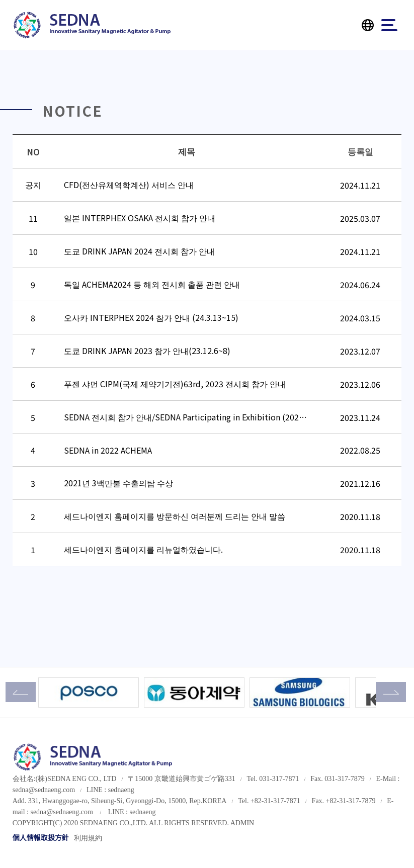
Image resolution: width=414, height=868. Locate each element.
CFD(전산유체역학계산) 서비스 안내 (129, 185)
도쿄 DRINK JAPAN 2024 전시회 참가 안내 (139, 251)
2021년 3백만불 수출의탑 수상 (118, 483)
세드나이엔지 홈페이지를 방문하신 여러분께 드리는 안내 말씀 (175, 516)
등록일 (360, 151)
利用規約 (88, 838)
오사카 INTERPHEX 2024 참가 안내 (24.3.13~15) (151, 317)
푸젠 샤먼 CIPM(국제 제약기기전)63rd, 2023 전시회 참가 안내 (175, 384)
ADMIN (242, 823)
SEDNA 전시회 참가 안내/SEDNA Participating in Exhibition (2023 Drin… (197, 417)
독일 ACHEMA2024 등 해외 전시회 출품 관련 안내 (152, 284)
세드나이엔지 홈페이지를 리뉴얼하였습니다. (143, 549)
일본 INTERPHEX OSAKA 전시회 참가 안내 (140, 218)
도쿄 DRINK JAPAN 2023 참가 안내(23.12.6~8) (147, 351)
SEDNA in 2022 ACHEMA (108, 450)
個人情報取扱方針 (41, 838)
